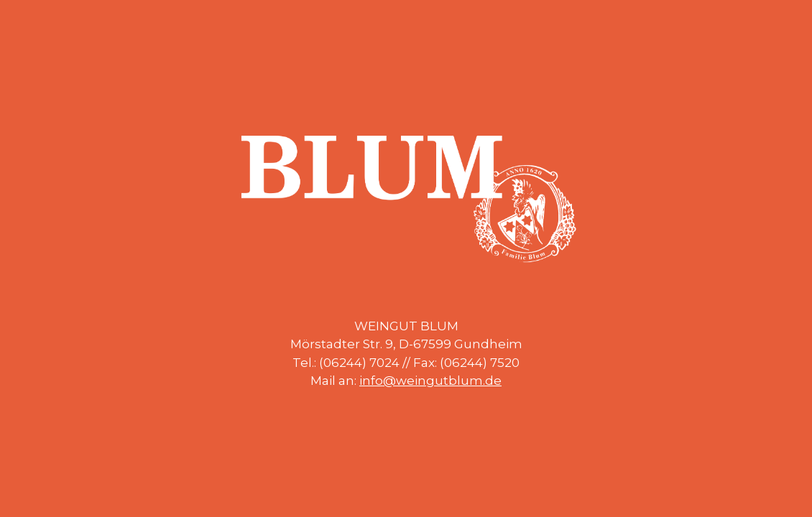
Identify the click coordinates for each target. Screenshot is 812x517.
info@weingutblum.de (430, 381)
